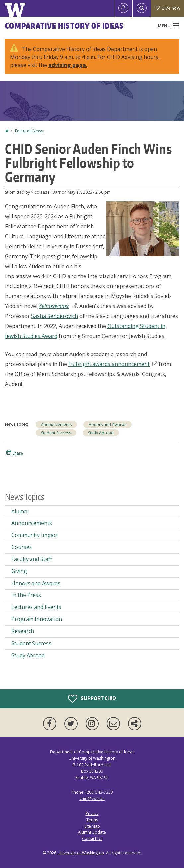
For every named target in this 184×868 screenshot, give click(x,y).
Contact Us (92, 839)
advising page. (68, 65)
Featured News (29, 131)
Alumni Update (92, 832)
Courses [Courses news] (22, 547)
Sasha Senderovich (55, 316)
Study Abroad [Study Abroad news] (101, 433)
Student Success (56, 433)
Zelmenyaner (58, 306)
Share (15, 453)
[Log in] (123, 8)
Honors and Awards (107, 424)
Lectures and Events (36, 607)
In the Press (26, 595)
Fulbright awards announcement (113, 364)
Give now (167, 8)
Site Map (92, 826)
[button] (143, 228)
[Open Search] (142, 8)
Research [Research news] (23, 631)
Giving (19, 571)
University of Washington (81, 853)
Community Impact (35, 535)
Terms (92, 820)
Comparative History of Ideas (64, 26)
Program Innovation (37, 619)
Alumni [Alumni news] (20, 511)
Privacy (92, 813)
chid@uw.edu (92, 798)
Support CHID (92, 699)
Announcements (56, 424)
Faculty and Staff (32, 559)
